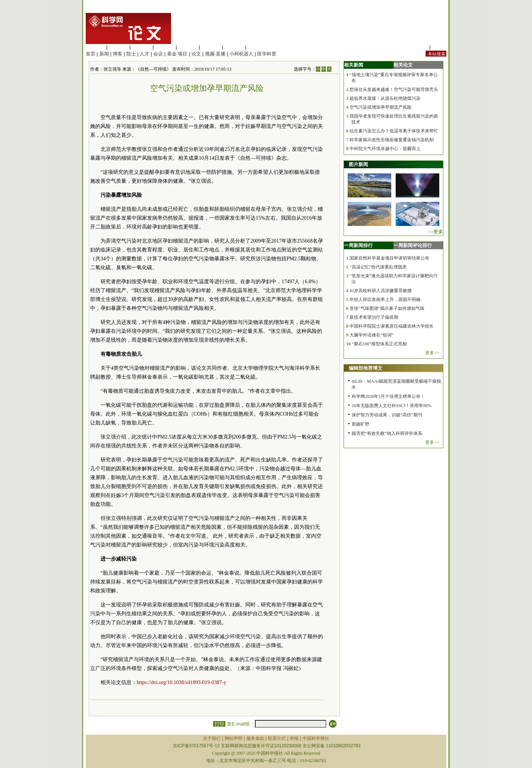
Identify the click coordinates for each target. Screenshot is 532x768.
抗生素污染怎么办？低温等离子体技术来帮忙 (394, 131)
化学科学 (141, 47)
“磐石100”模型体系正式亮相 (379, 344)
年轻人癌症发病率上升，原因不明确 (385, 300)
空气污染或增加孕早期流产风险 (381, 107)
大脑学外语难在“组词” (371, 335)
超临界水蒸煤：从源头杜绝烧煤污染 (385, 98)
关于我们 (212, 738)
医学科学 (119, 47)
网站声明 (233, 738)
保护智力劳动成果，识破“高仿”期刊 (387, 415)
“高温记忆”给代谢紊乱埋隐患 (378, 267)
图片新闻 (358, 164)
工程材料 (165, 47)
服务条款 (255, 738)
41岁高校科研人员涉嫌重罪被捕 (381, 291)
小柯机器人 (241, 54)
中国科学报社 (316, 738)
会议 (158, 54)
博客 (117, 54)
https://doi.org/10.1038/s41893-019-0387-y (181, 682)
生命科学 (95, 47)
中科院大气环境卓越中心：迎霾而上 (385, 149)
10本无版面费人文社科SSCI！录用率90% (391, 406)
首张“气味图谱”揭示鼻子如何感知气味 (387, 308)
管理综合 (257, 47)
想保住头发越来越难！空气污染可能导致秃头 (394, 89)
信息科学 (188, 47)
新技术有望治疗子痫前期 (374, 317)
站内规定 (418, 47)
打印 (219, 724)
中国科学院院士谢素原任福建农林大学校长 (392, 326)
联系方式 (277, 738)
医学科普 (267, 54)
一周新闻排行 (358, 245)
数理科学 (234, 47)
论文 (196, 54)
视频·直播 (215, 54)
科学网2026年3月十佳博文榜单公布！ (388, 396)
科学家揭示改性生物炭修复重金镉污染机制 (392, 140)
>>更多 (435, 232)
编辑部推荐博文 (366, 368)
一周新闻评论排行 (413, 245)
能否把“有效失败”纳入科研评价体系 (387, 433)
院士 (131, 54)
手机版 (439, 47)
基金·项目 (177, 54)
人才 (144, 54)
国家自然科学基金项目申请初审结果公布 (389, 258)
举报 (294, 738)
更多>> (432, 353)
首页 (91, 54)
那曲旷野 (361, 424)
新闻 (104, 54)
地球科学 (211, 47)
